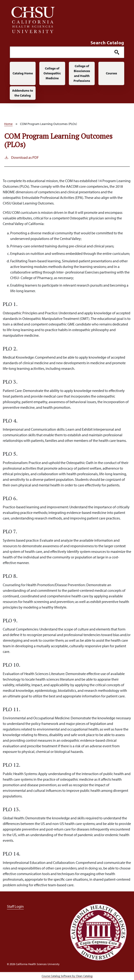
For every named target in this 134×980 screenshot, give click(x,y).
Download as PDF (22, 157)
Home (8, 124)
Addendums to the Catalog (23, 93)
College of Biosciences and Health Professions (82, 73)
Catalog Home (23, 73)
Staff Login (15, 906)
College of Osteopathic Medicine (52, 73)
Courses (111, 73)
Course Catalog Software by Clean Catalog (67, 976)
